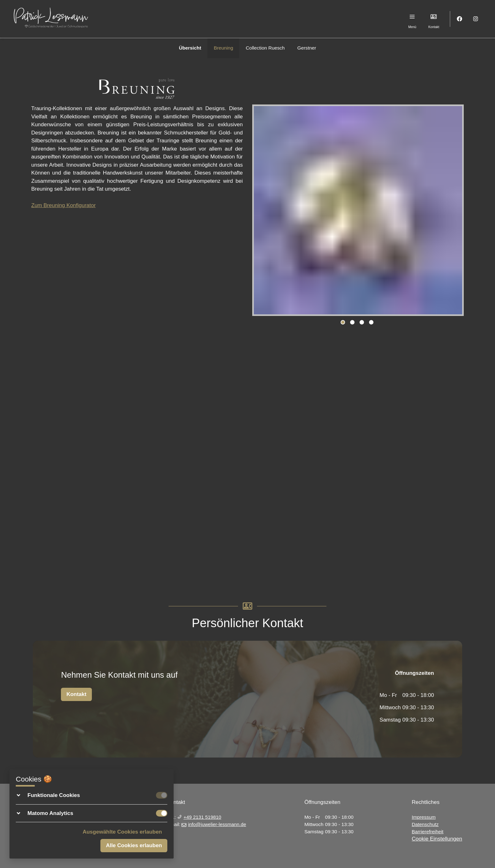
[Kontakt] (434, 17)
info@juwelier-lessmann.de (214, 824)
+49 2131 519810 (199, 817)
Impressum (424, 817)
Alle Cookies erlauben (134, 845)
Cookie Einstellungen (437, 839)
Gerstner (307, 48)
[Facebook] (460, 19)
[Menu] (412, 17)
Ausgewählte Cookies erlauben (122, 832)
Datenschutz (425, 824)
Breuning (223, 48)
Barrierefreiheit (427, 832)
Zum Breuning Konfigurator (63, 205)
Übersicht (190, 48)
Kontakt (76, 694)
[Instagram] (476, 19)
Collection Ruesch (265, 48)
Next (456, 211)
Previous (260, 211)
